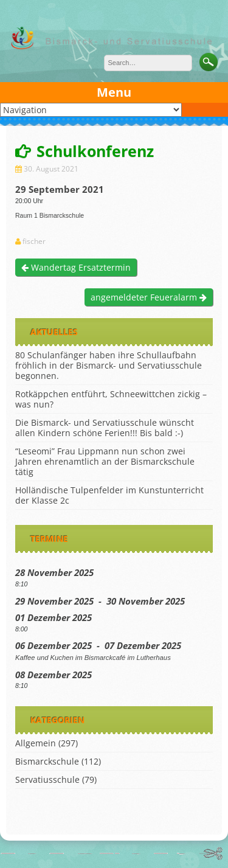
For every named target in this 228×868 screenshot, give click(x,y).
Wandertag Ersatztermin (76, 267)
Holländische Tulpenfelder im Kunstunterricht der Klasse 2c (109, 495)
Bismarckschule (47, 761)
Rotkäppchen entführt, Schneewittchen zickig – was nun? (111, 399)
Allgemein (36, 743)
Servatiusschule (47, 779)
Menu (114, 92)
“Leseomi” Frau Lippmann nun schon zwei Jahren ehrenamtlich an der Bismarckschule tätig (105, 461)
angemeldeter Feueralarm (149, 297)
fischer (34, 241)
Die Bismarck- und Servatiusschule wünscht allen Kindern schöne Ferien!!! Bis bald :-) (105, 428)
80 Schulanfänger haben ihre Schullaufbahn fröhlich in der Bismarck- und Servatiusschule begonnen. (109, 365)
